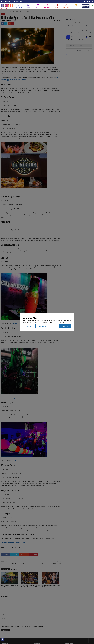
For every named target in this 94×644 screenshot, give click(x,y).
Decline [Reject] (29, 326)
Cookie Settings (42, 326)
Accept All (65, 326)
